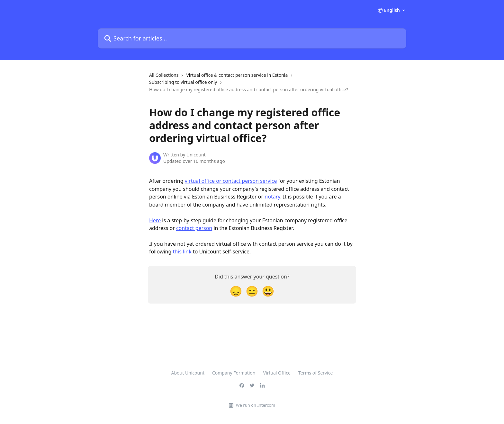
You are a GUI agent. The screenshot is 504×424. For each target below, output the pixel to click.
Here (155, 220)
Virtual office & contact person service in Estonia (237, 75)
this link (182, 252)
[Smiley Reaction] (268, 291)
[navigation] (252, 85)
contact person (194, 228)
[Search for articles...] (252, 38)
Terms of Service (316, 373)
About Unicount (188, 373)
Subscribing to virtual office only (183, 82)
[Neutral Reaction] (252, 291)
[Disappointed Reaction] (236, 291)
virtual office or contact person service (231, 181)
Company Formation (234, 373)
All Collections (164, 75)
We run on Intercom (256, 405)
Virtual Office (277, 373)
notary (272, 197)
